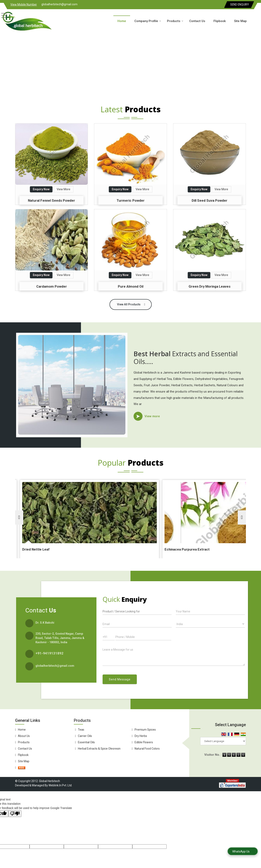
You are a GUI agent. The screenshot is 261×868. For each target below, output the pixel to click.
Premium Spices (145, 730)
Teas (81, 730)
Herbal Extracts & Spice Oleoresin (99, 749)
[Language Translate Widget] (223, 741)
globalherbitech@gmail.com (59, 4)
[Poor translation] (15, 814)
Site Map (240, 21)
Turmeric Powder (131, 200)
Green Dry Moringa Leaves (210, 286)
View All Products (129, 304)
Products (175, 21)
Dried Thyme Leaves (34, 549)
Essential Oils (86, 742)
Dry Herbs (141, 736)
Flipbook (220, 21)
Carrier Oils (85, 736)
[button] (24, 4)
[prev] (19, 517)
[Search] (256, 21)
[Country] (210, 624)
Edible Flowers (144, 742)
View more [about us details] (152, 416)
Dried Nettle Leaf (109, 549)
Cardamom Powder (52, 286)
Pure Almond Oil (131, 286)
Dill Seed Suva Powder (210, 200)
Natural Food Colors (147, 749)
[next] (242, 517)
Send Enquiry (240, 4)
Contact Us (197, 21)
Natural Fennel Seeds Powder (51, 200)
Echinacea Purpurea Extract (196, 549)
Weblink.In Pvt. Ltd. (60, 785)
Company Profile (148, 21)
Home (122, 21)
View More (64, 189)
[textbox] (137, 611)
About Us (24, 736)
